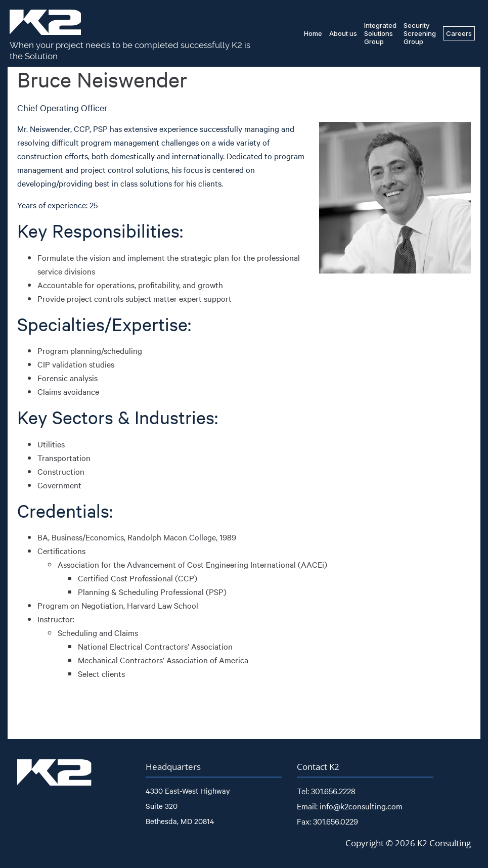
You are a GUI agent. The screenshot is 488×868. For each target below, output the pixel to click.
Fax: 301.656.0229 (327, 821)
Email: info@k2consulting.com (350, 806)
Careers (459, 33)
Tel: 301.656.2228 (326, 791)
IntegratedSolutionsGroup (380, 33)
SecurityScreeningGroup (420, 33)
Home (313, 33)
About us (343, 33)
